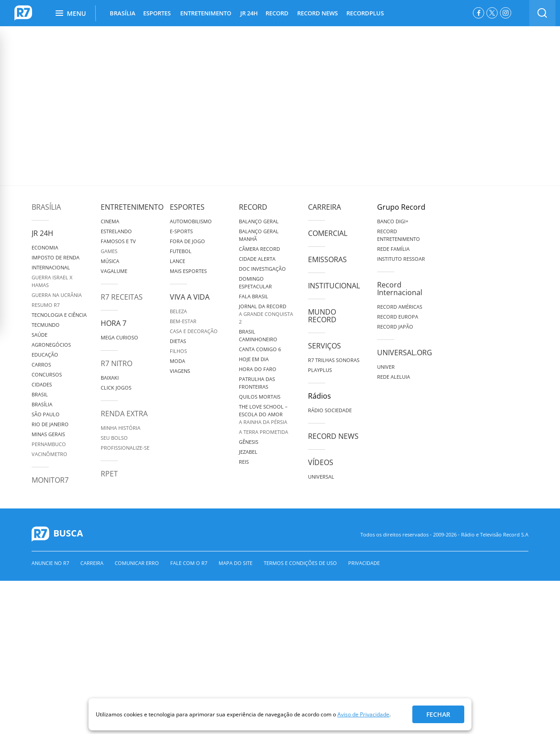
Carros (41, 365)
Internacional (51, 267)
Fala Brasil (254, 296)
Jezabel (248, 452)
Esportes (187, 207)
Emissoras (327, 259)
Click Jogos (116, 388)
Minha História (121, 428)
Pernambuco (49, 444)
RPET (109, 474)
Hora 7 (114, 323)
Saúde (40, 335)
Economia (45, 247)
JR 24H (249, 13)
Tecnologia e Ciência (59, 315)
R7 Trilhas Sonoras (334, 360)
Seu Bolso (114, 438)
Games (109, 251)
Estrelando (116, 231)
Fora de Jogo (187, 241)
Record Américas (400, 307)
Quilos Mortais (260, 397)
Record (253, 207)
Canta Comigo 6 (260, 349)
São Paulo (46, 414)
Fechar (438, 714)
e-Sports (181, 231)
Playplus (320, 370)
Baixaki (110, 378)
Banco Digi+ (393, 221)
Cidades (42, 384)
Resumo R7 (46, 305)
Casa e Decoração (194, 331)
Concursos (47, 374)
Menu (71, 13)
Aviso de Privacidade (363, 714)
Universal (321, 477)
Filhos (178, 351)
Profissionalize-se (125, 448)
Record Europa (398, 317)
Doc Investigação (262, 269)
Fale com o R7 (189, 563)
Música (110, 261)
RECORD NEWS (317, 13)
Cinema (110, 221)
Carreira (324, 207)
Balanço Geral (259, 221)
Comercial (328, 233)
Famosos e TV (118, 241)
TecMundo (46, 325)
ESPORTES (157, 13)
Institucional (334, 286)
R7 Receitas (122, 297)
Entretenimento (132, 207)
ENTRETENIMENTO (206, 13)
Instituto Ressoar (401, 259)
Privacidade (364, 563)
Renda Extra (124, 414)
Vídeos (321, 462)
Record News (333, 436)
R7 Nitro (117, 363)
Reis (244, 462)
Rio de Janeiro (50, 424)
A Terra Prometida (264, 432)
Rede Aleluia (394, 377)
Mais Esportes (188, 271)
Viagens (180, 371)
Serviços (324, 346)
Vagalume (114, 271)
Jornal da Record (263, 306)
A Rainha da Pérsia (263, 422)
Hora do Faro (258, 369)
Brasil (40, 394)
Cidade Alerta (257, 259)
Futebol (181, 251)
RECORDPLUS (365, 13)
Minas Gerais (48, 434)
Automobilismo (191, 221)
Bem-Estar (183, 321)
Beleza (178, 311)
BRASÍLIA (123, 13)
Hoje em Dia (254, 359)
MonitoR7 (50, 480)
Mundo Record (322, 316)
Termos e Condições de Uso (300, 563)
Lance (177, 261)
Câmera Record (259, 249)
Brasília (46, 207)
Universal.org (405, 353)
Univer (386, 367)
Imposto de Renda (56, 257)
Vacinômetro (49, 454)
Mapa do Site (236, 563)
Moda (177, 361)
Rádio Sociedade (330, 410)
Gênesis (249, 442)
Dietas (178, 341)
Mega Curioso (119, 337)
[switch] (542, 13)
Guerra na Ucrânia (57, 295)
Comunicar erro (137, 563)
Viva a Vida (190, 297)
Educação (45, 355)
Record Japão (395, 327)
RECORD (277, 13)
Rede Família (393, 249)
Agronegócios (51, 345)
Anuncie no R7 (50, 563)
